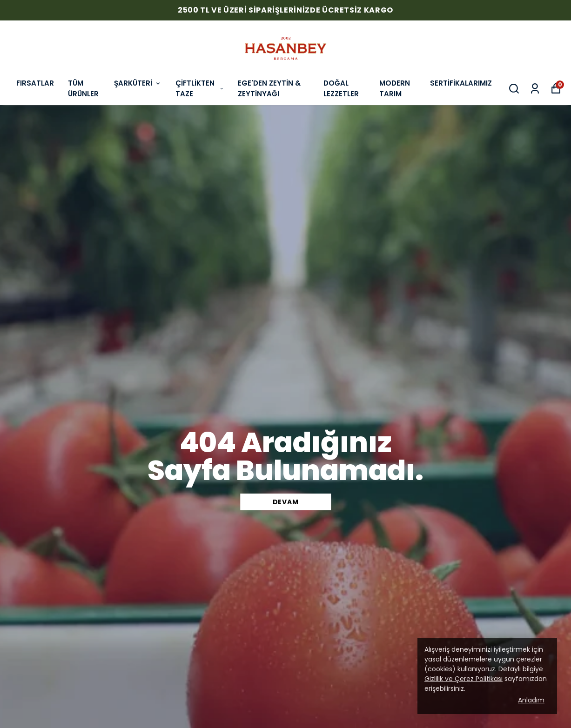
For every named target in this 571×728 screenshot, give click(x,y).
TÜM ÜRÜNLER (83, 88)
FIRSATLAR (35, 83)
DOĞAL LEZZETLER (341, 88)
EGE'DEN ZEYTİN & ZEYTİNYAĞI (269, 88)
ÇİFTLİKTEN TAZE (200, 88)
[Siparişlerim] (535, 89)
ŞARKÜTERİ (138, 83)
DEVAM (286, 502)
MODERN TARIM (395, 88)
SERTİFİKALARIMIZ (461, 83)
